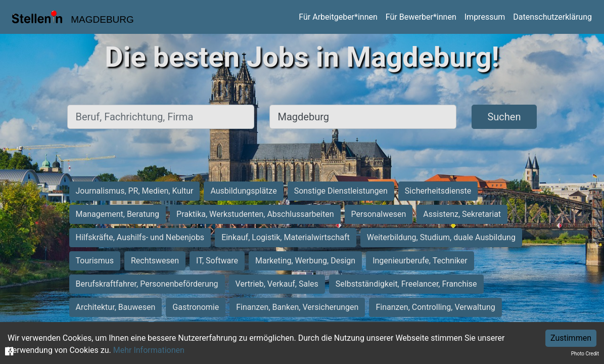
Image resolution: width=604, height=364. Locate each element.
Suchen (504, 117)
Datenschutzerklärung (552, 17)
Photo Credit (585, 354)
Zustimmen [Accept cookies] (571, 338)
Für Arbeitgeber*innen (338, 17)
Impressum (485, 17)
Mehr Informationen (149, 350)
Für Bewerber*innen (421, 17)
